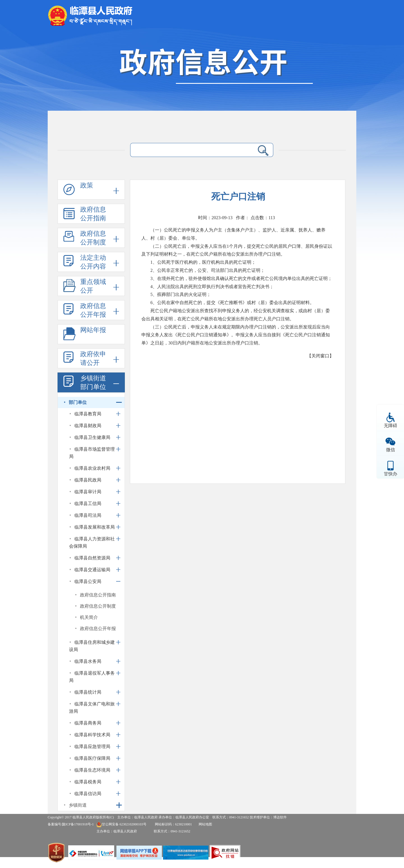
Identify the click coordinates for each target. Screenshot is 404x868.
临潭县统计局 (88, 692)
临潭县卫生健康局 (92, 437)
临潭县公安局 (88, 581)
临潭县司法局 (88, 515)
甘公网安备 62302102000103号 (121, 824)
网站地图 (205, 824)
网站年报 (93, 330)
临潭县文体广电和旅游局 (92, 708)
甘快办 (391, 474)
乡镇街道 (78, 805)
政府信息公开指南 (93, 214)
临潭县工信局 (88, 504)
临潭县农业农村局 (92, 468)
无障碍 (391, 426)
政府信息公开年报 (93, 310)
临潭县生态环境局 (92, 770)
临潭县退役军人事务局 (92, 677)
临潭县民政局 (88, 480)
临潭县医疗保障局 (92, 758)
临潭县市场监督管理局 (92, 453)
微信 (391, 450)
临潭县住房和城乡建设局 (92, 646)
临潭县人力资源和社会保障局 (92, 542)
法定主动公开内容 (93, 262)
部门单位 (78, 402)
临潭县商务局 (88, 723)
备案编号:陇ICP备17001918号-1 (71, 824)
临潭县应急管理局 (92, 747)
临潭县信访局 (88, 794)
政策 (87, 185)
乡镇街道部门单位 (93, 383)
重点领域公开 (93, 286)
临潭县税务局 (88, 782)
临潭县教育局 (88, 414)
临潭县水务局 (88, 661)
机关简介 (89, 617)
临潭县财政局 (88, 426)
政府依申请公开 (93, 358)
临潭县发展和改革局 (95, 527)
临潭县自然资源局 (92, 558)
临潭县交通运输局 (92, 570)
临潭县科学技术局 (92, 735)
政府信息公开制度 (93, 238)
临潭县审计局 (88, 492)
